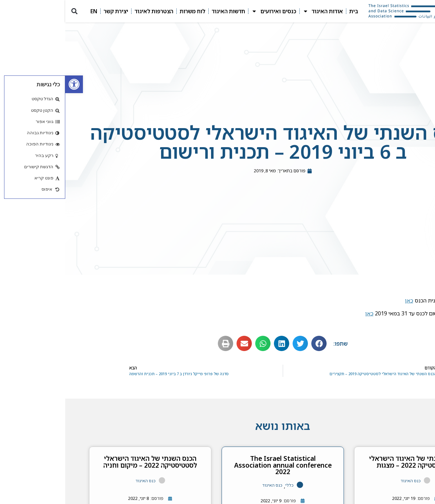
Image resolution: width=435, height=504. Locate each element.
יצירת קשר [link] (51, 11)
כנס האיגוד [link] (345, 481)
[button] (9, 11)
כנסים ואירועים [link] (209, 11)
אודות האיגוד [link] (258, 11)
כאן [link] (344, 300)
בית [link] (289, 11)
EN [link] (29, 11)
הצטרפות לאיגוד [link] (89, 11)
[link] (9, 84)
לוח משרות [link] (127, 11)
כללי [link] (224, 485)
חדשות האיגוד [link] (163, 11)
